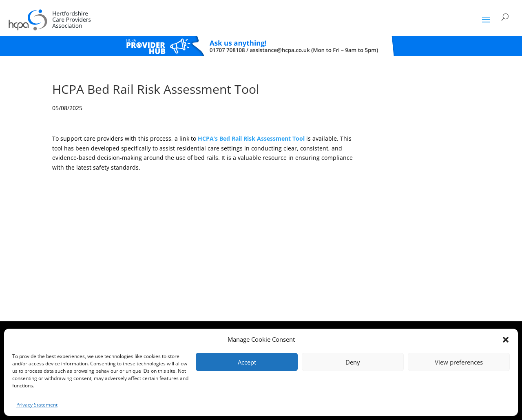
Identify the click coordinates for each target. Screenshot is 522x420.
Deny (353, 362)
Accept (247, 362)
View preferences (459, 362)
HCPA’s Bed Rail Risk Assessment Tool (251, 138)
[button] (506, 340)
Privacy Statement (37, 405)
